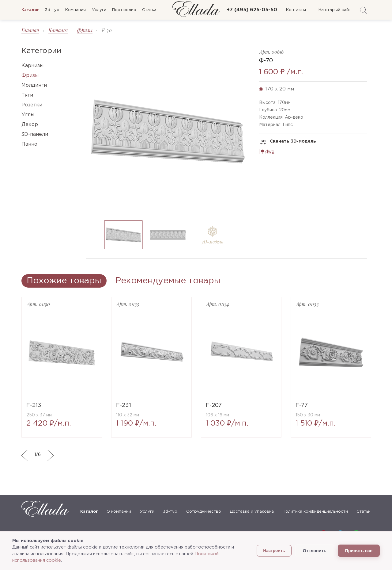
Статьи (149, 10)
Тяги (27, 95)
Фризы (85, 30)
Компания (75, 10)
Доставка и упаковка (252, 512)
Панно (29, 144)
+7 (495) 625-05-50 (252, 10)
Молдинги (34, 85)
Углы (28, 115)
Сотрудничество (204, 512)
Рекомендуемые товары (168, 281)
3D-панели (35, 134)
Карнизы (32, 66)
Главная (30, 30)
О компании (119, 512)
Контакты (296, 10)
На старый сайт (335, 10)
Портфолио (124, 10)
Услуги (99, 10)
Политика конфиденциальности (315, 512)
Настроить (274, 551)
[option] (168, 131)
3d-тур (52, 10)
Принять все (359, 551)
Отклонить (315, 551)
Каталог (58, 30)
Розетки (32, 105)
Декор (30, 125)
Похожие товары (64, 281)
